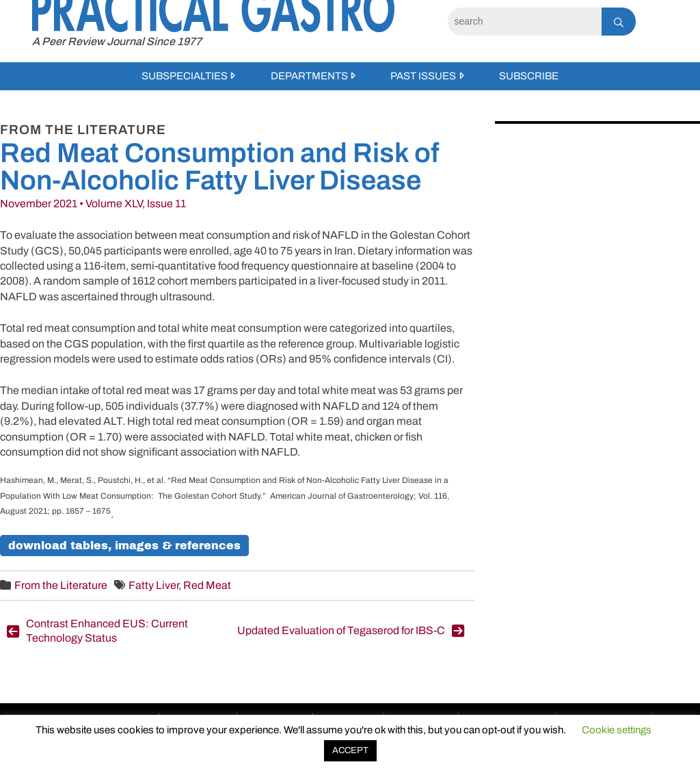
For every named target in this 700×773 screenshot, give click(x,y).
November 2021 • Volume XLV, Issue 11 (93, 204)
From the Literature (61, 585)
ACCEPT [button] (350, 750)
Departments (309, 76)
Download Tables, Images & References (124, 546)
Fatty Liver (153, 585)
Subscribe (529, 76)
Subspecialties (185, 76)
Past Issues (423, 76)
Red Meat (207, 585)
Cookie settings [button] (617, 730)
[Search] (525, 22)
